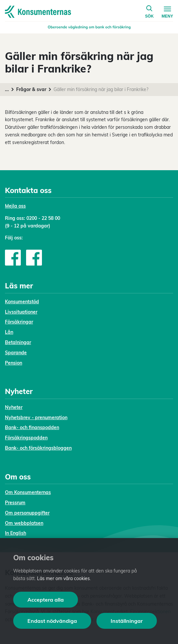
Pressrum (15, 503)
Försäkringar (19, 322)
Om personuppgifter (27, 513)
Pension (14, 363)
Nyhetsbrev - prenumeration (36, 418)
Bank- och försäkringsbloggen (38, 448)
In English (16, 533)
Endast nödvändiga (52, 621)
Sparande (16, 353)
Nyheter (14, 407)
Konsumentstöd (22, 302)
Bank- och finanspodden (32, 427)
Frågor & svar (31, 89)
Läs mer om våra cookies (63, 578)
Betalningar (18, 342)
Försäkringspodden (26, 438)
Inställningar (127, 621)
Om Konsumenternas (28, 492)
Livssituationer (21, 312)
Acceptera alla (46, 600)
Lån (9, 332)
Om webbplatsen (24, 523)
